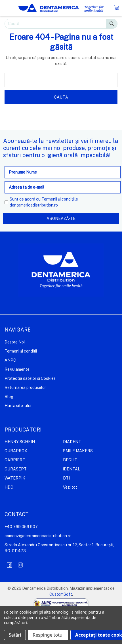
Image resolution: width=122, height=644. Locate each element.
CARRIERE (15, 460)
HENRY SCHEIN (20, 442)
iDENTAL (71, 469)
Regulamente (17, 369)
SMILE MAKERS (78, 451)
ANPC (10, 360)
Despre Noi (15, 342)
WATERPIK (15, 478)
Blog (9, 397)
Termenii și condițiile (60, 199)
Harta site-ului (18, 406)
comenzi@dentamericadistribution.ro (38, 536)
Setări (15, 635)
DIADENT (72, 442)
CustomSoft (61, 594)
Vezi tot (70, 487)
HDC (9, 487)
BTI (66, 478)
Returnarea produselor (25, 387)
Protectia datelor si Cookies (30, 378)
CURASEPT (16, 469)
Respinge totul (48, 635)
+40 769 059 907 (21, 527)
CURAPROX (16, 451)
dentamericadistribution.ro (34, 205)
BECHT (70, 460)
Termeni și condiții (21, 351)
